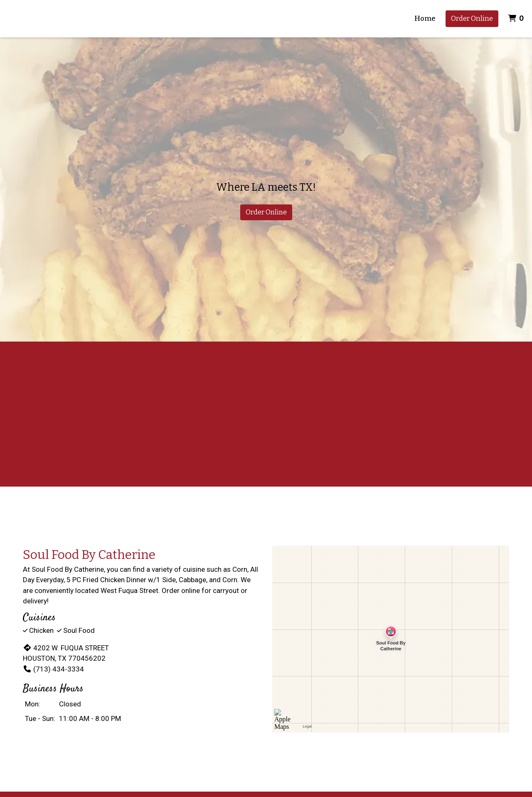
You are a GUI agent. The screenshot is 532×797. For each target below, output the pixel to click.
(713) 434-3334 (53, 669)
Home (425, 18)
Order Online (472, 18)
